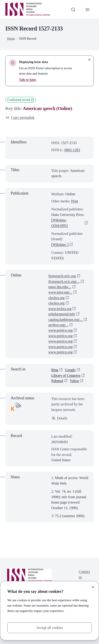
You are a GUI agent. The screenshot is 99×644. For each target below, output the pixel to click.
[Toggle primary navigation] (87, 10)
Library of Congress (66, 376)
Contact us (84, 575)
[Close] (93, 587)
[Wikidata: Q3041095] (60, 223)
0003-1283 (72, 150)
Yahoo (75, 381)
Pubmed (57, 381)
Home (11, 39)
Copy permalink (20, 118)
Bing (55, 370)
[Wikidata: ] (60, 245)
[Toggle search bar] (73, 10)
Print (75, 201)
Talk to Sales (27, 80)
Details (60, 418)
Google (70, 370)
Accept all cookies (50, 628)
